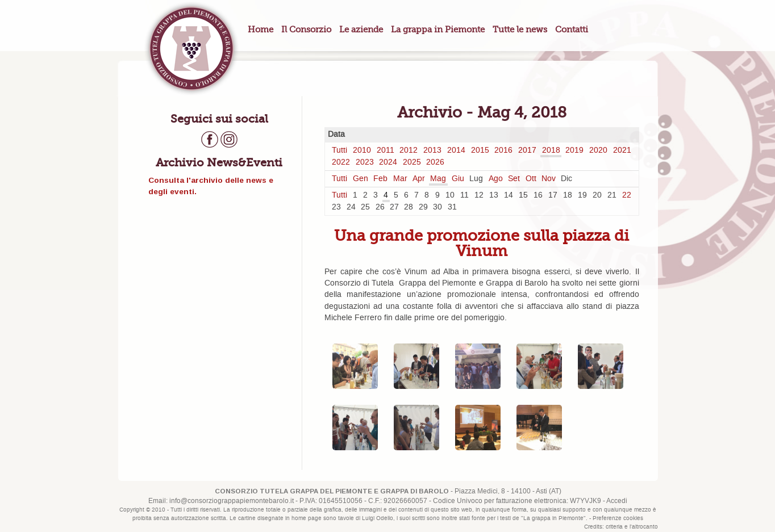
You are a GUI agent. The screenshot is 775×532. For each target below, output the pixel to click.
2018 (551, 150)
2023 (365, 162)
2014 (456, 150)
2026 (435, 162)
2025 (412, 162)
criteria (614, 527)
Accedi (617, 501)
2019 (574, 150)
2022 (341, 162)
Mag (438, 179)
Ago (496, 179)
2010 (362, 150)
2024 (388, 162)
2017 (527, 150)
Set (514, 179)
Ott (531, 179)
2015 (480, 150)
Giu (458, 179)
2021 (622, 150)
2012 (409, 150)
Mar (400, 179)
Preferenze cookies (618, 518)
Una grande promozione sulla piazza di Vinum (482, 243)
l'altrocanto (644, 527)
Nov (549, 179)
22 (627, 195)
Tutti (339, 150)
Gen (361, 179)
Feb (380, 179)
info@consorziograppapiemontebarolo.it (232, 501)
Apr (419, 179)
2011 (386, 150)
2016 (503, 150)
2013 (432, 150)
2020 (598, 150)
